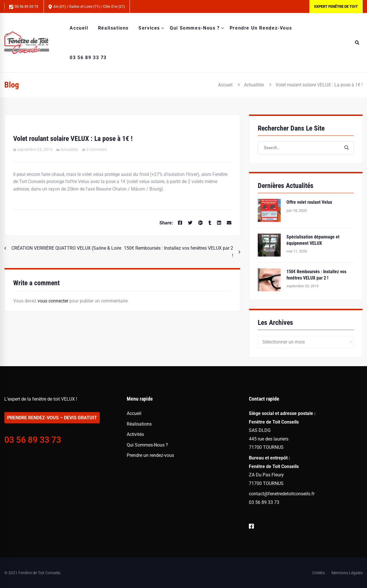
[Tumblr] (210, 223)
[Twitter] (190, 223)
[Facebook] (180, 223)
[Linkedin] (219, 223)
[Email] (229, 223)
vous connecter (53, 301)
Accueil (225, 85)
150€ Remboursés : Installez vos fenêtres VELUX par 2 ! (178, 252)
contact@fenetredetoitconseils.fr (282, 494)
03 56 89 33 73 (24, 7)
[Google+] (200, 223)
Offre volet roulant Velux (309, 202)
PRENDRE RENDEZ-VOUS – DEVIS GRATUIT (52, 418)
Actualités (254, 85)
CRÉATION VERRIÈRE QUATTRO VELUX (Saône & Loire (66, 248)
